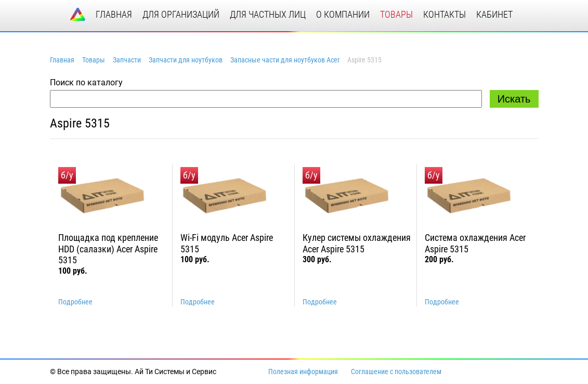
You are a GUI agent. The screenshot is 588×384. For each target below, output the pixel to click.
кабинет (494, 14)
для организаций (181, 14)
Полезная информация (303, 372)
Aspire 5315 (80, 123)
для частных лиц (268, 14)
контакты (445, 14)
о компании (343, 14)
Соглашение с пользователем (396, 372)
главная (114, 14)
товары (396, 14)
